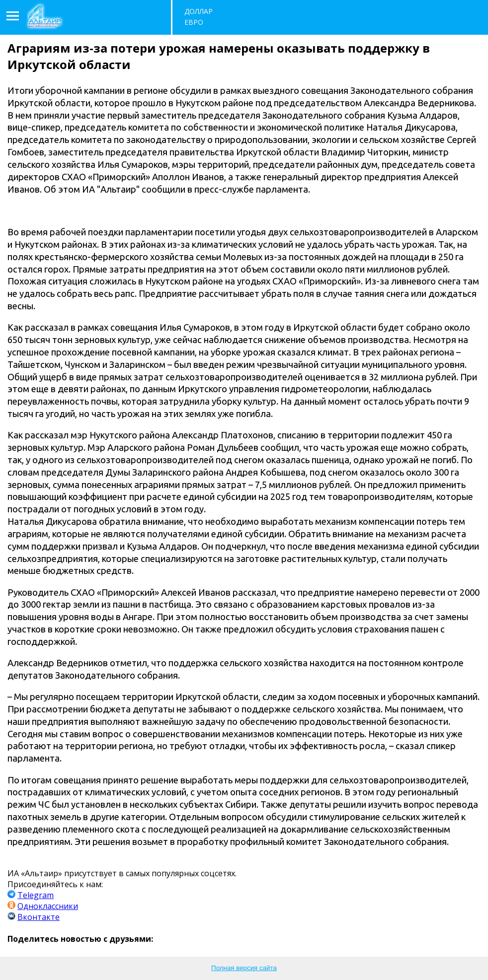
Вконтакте (39, 917)
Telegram (36, 895)
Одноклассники (48, 906)
